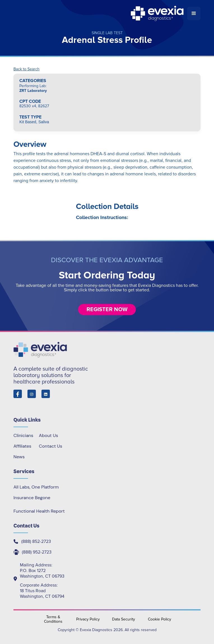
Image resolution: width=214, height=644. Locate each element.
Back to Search (26, 69)
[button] (194, 13)
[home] (100, 13)
